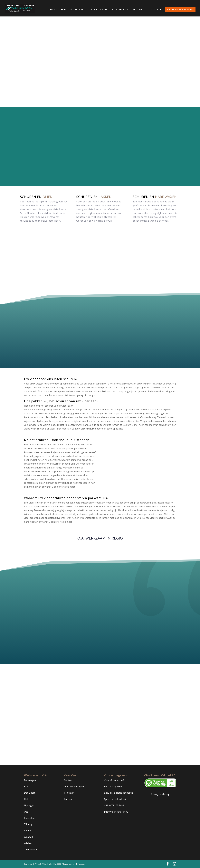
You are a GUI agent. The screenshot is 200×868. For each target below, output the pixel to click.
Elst (26, 799)
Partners (69, 799)
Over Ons (138, 10)
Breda (27, 787)
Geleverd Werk (120, 10)
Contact (156, 10)
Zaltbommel (30, 850)
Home (54, 10)
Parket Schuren (71, 10)
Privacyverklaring (160, 794)
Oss (26, 812)
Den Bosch (30, 793)
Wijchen (28, 843)
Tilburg (28, 824)
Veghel (28, 831)
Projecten (69, 793)
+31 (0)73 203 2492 (114, 805)
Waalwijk (29, 837)
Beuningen (30, 780)
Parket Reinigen (97, 10)
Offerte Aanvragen (74, 787)
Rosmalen (29, 818)
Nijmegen (29, 805)
